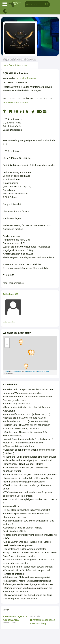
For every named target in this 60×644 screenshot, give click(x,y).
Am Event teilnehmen (15, 65)
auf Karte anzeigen (9, 322)
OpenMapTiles (30, 371)
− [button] (7, 345)
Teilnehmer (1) (10, 294)
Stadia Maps (17, 371)
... (34, 65)
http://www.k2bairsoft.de (15, 103)
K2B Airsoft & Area (27, 78)
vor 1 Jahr (35, 616)
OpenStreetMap (43, 371)
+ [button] (7, 341)
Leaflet (6, 371)
